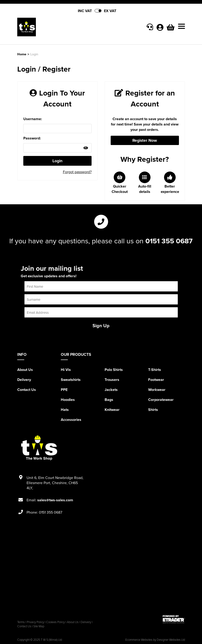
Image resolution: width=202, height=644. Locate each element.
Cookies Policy (55, 622)
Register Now (145, 140)
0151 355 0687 (169, 241)
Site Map (39, 626)
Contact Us (27, 390)
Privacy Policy (35, 622)
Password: (32, 138)
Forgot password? (77, 172)
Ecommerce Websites (139, 640)
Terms (21, 622)
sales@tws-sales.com (55, 500)
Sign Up (101, 325)
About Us (25, 370)
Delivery (24, 380)
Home (22, 54)
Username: (33, 119)
